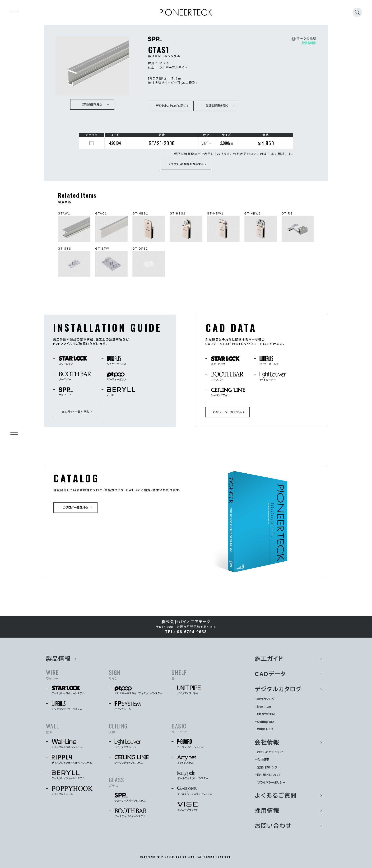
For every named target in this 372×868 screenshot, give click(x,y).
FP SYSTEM (266, 714)
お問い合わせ (273, 826)
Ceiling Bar (266, 722)
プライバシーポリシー (271, 783)
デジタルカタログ (278, 689)
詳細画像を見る (92, 104)
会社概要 (263, 760)
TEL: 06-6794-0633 (186, 632)
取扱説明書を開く (217, 106)
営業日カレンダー (269, 767)
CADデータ (270, 674)
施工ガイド (269, 659)
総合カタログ (266, 699)
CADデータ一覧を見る (228, 412)
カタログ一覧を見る (75, 508)
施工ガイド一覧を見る (75, 412)
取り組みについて (269, 775)
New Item (264, 707)
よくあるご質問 (276, 796)
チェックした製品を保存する (186, 164)
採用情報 (267, 811)
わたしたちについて (270, 752)
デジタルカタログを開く (171, 106)
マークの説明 (304, 39)
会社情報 (267, 742)
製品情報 (58, 659)
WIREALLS (265, 729)
